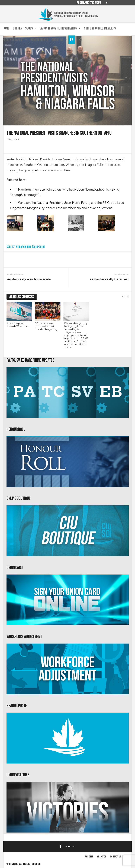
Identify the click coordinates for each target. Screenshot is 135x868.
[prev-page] (123, 297)
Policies (89, 857)
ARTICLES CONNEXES (22, 297)
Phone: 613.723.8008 (89, 3)
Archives (102, 857)
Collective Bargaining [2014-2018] (26, 247)
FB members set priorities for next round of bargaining (46, 326)
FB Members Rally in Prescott (109, 279)
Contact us (116, 857)
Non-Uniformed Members (100, 28)
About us (59, 40)
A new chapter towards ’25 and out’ (18, 325)
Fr (72, 40)
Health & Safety (15, 40)
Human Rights (39, 40)
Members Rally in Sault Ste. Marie (29, 279)
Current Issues (24, 28)
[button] (81, 41)
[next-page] (127, 297)
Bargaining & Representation (60, 28)
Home (6, 28)
